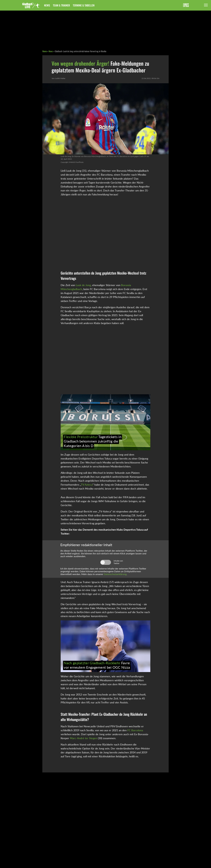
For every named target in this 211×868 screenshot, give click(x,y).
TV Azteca (87, 485)
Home (45, 51)
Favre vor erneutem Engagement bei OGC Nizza (97, 665)
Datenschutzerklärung (115, 574)
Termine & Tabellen (84, 5)
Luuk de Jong (83, 285)
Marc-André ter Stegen (84, 738)
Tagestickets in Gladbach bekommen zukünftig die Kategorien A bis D (92, 441)
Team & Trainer (61, 5)
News (47, 5)
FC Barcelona (135, 730)
